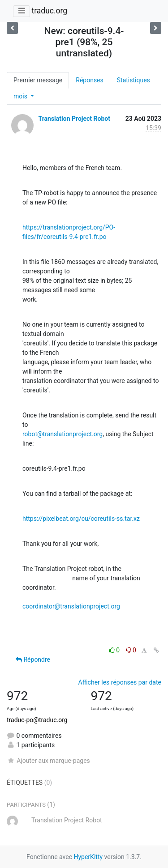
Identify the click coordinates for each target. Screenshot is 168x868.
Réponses (90, 80)
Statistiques (134, 80)
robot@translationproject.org (62, 434)
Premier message (38, 80)
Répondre (33, 660)
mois (21, 96)
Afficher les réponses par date (120, 682)
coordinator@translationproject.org (71, 606)
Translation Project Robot (74, 119)
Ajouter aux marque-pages (48, 761)
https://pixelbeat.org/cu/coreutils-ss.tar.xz (81, 519)
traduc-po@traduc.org (37, 720)
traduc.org (49, 11)
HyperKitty (88, 857)
